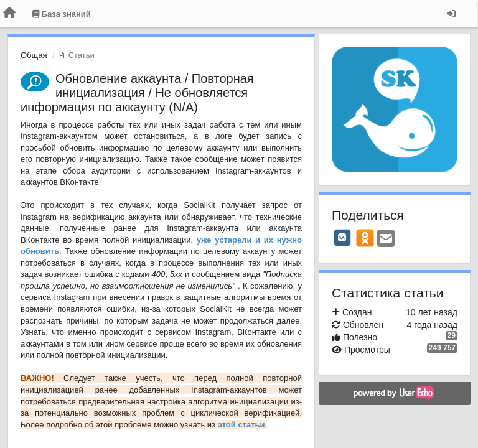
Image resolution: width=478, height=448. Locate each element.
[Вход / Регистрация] (451, 14)
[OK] (365, 238)
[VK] (342, 238)
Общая (34, 55)
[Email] (386, 239)
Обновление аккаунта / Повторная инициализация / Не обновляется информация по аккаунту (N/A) (137, 93)
